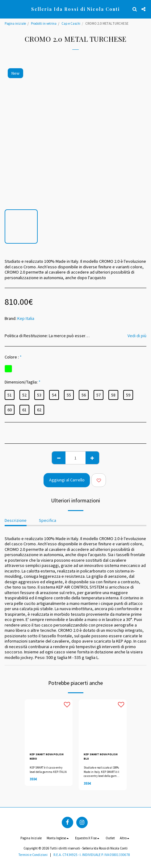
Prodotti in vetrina (44, 23)
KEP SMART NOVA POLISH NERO (47, 756)
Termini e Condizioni (33, 855)
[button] (7, 9)
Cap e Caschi (71, 23)
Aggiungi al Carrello (67, 480)
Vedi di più (137, 336)
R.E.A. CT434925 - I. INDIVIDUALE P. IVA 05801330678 (92, 855)
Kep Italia (26, 318)
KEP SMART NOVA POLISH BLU (101, 756)
